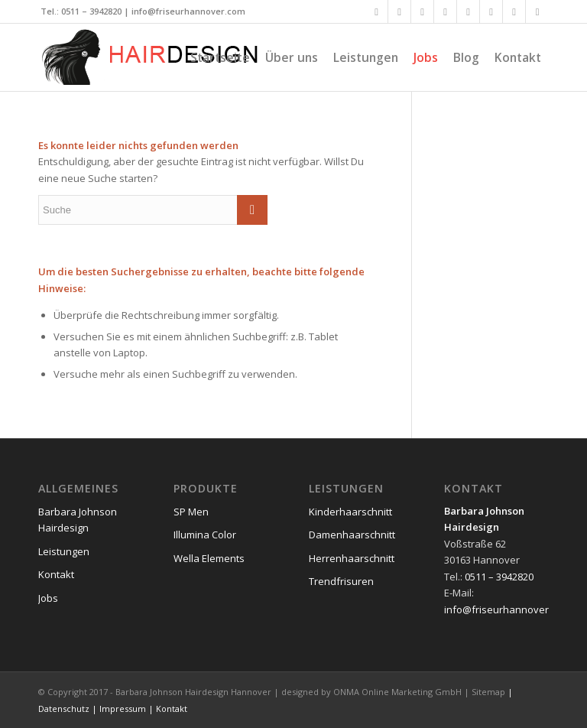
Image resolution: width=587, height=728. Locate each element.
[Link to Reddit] (537, 11)
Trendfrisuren (341, 581)
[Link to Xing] (422, 11)
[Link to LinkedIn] (445, 11)
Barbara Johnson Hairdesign (78, 520)
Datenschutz (64, 708)
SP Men (191, 512)
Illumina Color (205, 535)
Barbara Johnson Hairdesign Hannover (193, 692)
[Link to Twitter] (399, 11)
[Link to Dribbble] (514, 11)
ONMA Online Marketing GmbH (397, 692)
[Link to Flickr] (468, 11)
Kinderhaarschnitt (350, 512)
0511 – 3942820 (91, 11)
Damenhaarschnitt (352, 535)
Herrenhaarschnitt (352, 558)
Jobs (48, 598)
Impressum (123, 708)
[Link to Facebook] (376, 11)
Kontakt (56, 574)
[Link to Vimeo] (491, 11)
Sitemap (488, 692)
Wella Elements (209, 558)
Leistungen (64, 551)
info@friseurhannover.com (188, 11)
